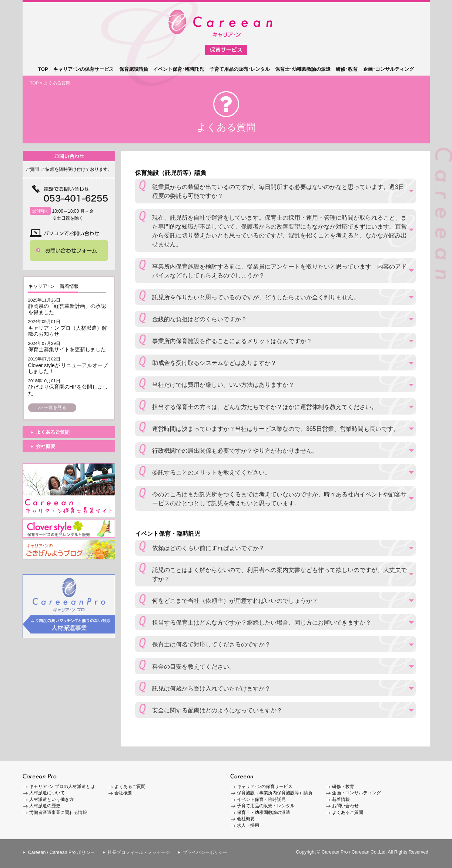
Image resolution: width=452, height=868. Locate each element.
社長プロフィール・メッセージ (139, 852)
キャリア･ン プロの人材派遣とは (62, 786)
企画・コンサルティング (356, 793)
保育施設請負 (134, 69)
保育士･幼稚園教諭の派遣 (303, 69)
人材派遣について (47, 793)
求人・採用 (248, 825)
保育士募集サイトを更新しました (67, 349)
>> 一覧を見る (52, 408)
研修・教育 (343, 786)
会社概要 (123, 793)
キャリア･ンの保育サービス (83, 69)
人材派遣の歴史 (45, 806)
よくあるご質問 (130, 786)
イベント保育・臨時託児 (261, 799)
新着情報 (341, 799)
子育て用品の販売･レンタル (240, 69)
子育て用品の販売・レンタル (266, 806)
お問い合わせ (345, 806)
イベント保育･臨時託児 (179, 69)
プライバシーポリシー (205, 852)
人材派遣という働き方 (51, 799)
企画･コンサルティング (389, 69)
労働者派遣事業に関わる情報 (58, 812)
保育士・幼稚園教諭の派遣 (264, 812)
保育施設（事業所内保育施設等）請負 (275, 793)
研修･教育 (347, 69)
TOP (43, 69)
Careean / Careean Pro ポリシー (61, 852)
